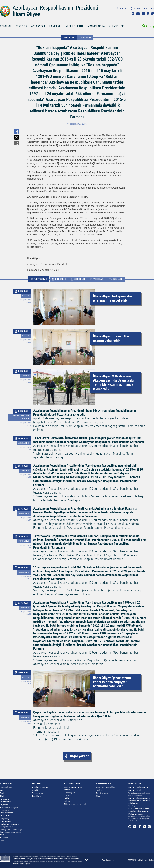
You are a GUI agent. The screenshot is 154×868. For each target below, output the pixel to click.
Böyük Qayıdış (5, 816)
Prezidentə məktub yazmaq (139, 787)
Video (137, 9)
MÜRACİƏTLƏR (116, 26)
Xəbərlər (67, 795)
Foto (124, 9)
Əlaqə (98, 796)
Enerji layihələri (6, 821)
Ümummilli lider (6, 787)
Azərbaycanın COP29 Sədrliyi (11, 829)
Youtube (138, 14)
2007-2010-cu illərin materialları (141, 860)
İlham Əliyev (26, 14)
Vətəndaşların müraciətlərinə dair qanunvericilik (139, 794)
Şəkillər (67, 798)
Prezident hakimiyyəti (40, 787)
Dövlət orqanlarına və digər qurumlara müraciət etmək (139, 810)
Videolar (67, 801)
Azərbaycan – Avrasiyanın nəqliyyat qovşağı (10, 825)
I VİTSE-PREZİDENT (74, 26)
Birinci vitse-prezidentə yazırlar (76, 804)
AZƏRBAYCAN (38, 26)
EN (153, 9)
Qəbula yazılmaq (135, 806)
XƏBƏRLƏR (61, 279)
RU (146, 9)
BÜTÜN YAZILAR (39, 279)
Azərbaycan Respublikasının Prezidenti (56, 8)
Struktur (99, 790)
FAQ (87, 860)
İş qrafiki (35, 790)
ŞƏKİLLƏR (118, 279)
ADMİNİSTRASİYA (96, 26)
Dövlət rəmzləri (6, 802)
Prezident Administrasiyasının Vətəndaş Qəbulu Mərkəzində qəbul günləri (139, 801)
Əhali (2, 796)
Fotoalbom (4, 838)
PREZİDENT (55, 26)
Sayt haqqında (108, 860)
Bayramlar (4, 805)
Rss (153, 14)
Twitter (148, 14)
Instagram (133, 14)
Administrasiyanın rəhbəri (106, 787)
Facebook (144, 14)
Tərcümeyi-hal (38, 793)
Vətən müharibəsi (7, 813)
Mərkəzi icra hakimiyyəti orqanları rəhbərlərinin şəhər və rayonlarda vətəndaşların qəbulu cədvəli (139, 817)
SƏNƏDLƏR (21, 26)
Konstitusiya (5, 799)
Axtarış (150, 26)
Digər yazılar (79, 756)
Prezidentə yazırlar (135, 790)
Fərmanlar (85, 37)
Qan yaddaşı (5, 818)
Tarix (2, 790)
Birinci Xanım (37, 796)
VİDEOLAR (98, 279)
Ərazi (2, 793)
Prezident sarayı (102, 793)
